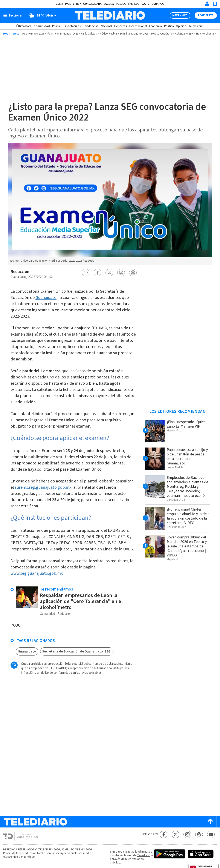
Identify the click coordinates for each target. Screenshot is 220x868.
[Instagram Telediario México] (187, 834)
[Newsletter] (215, 5)
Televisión (195, 26)
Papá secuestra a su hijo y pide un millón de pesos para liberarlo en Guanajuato (187, 457)
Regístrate (206, 15)
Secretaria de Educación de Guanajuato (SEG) (77, 651)
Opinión (181, 26)
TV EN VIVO (181, 15)
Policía (56, 26)
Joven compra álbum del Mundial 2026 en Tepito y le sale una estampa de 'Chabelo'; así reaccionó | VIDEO (187, 546)
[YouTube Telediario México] (211, 834)
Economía (155, 26)
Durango (158, 4)
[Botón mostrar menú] (14, 15)
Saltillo (134, 4)
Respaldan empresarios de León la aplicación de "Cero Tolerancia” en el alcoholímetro (81, 601)
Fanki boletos (89, 34)
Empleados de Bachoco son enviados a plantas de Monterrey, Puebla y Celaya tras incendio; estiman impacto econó (187, 487)
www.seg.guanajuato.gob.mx (37, 573)
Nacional (106, 26)
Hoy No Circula (205, 34)
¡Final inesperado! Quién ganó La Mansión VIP (186, 424)
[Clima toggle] (41, 15)
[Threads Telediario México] (199, 834)
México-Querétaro (162, 34)
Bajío (146, 4)
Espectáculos (72, 26)
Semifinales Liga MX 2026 (134, 34)
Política (169, 26)
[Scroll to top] (210, 822)
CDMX (59, 4)
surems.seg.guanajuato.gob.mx (43, 487)
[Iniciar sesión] (207, 4)
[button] (86, 273)
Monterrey (73, 4)
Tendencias (91, 26)
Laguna (109, 4)
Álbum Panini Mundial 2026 (62, 34)
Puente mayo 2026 (33, 34)
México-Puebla (108, 34)
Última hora (24, 26)
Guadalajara (92, 4)
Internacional (138, 26)
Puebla (121, 4)
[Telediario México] (110, 15)
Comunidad (42, 26)
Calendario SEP (184, 34)
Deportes (121, 26)
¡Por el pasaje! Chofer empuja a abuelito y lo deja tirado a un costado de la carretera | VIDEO (188, 516)
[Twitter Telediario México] (175, 834)
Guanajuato (46, 298)
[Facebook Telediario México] (164, 834)
